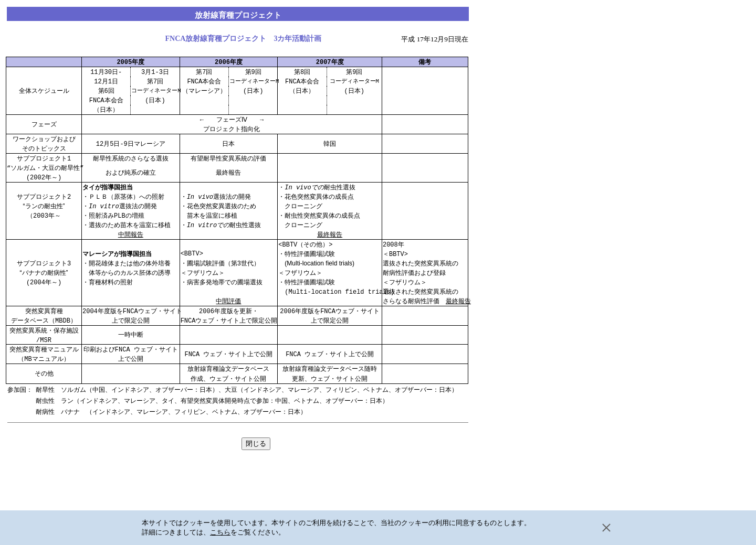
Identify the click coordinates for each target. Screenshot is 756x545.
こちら (220, 532)
